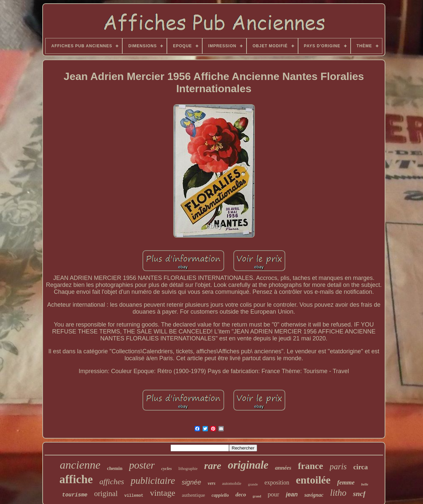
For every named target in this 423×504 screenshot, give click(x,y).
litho (338, 493)
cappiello (220, 495)
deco (241, 495)
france (310, 466)
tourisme (75, 495)
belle (365, 484)
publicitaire (153, 481)
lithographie (188, 469)
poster (142, 465)
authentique (193, 495)
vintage (163, 493)
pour (273, 494)
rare (213, 465)
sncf (359, 494)
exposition (277, 483)
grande (253, 484)
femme (346, 482)
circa (361, 467)
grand (257, 496)
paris (338, 466)
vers (212, 483)
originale (248, 465)
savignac (314, 495)
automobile (232, 483)
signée (192, 482)
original (106, 494)
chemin (115, 468)
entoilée (313, 480)
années (283, 468)
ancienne (80, 465)
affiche (76, 479)
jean (292, 494)
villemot (134, 496)
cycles (167, 468)
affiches (112, 482)
